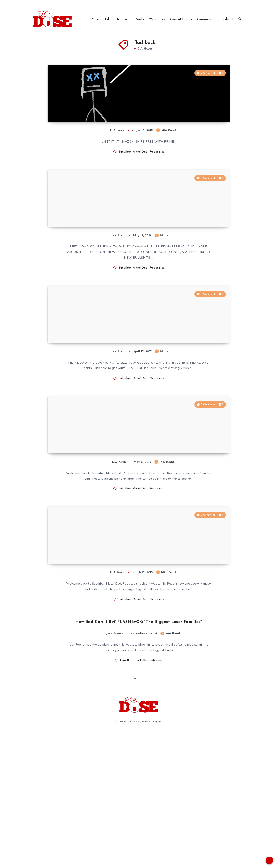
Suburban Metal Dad (133, 179)
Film (108, 19)
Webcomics (157, 19)
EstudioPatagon (151, 858)
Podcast (227, 19)
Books (140, 19)
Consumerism (207, 19)
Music (96, 19)
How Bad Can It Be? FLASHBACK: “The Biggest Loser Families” (139, 759)
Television (123, 19)
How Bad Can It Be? (134, 797)
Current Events (181, 19)
